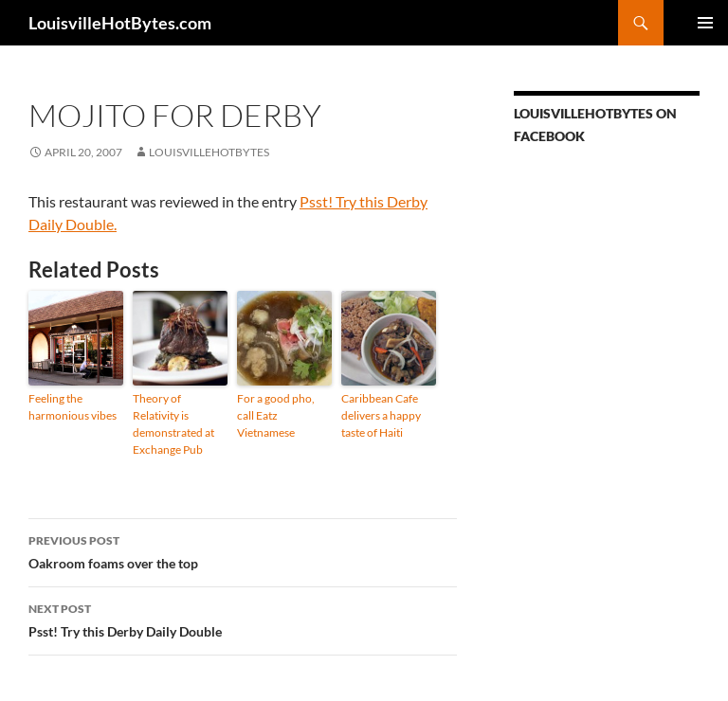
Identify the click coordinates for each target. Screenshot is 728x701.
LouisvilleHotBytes (209, 152)
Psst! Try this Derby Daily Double (243, 619)
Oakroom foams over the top (243, 550)
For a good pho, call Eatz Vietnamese (276, 415)
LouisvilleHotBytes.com (120, 23)
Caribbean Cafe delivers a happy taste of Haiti (381, 415)
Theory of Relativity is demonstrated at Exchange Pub (173, 424)
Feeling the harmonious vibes (73, 407)
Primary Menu (705, 23)
